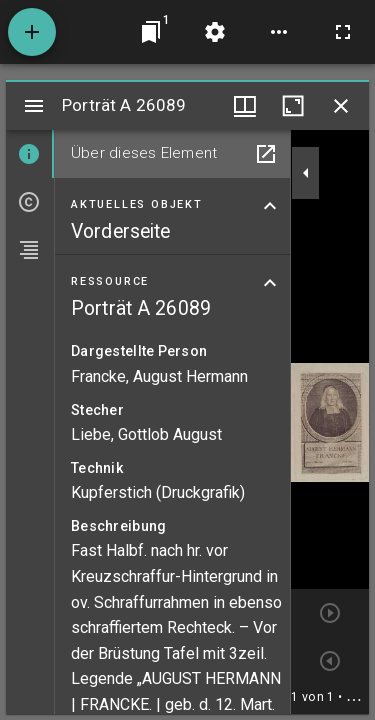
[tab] (30, 154)
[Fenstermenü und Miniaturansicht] (245, 106)
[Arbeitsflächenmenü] (215, 32)
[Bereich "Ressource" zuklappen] (270, 283)
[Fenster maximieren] (293, 106)
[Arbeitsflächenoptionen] (279, 32)
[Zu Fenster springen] (151, 32)
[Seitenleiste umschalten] (34, 106)
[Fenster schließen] (341, 106)
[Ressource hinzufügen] (32, 32)
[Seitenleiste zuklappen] (306, 173)
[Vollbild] (343, 32)
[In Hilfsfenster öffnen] (266, 154)
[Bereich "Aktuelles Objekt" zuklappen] (270, 206)
